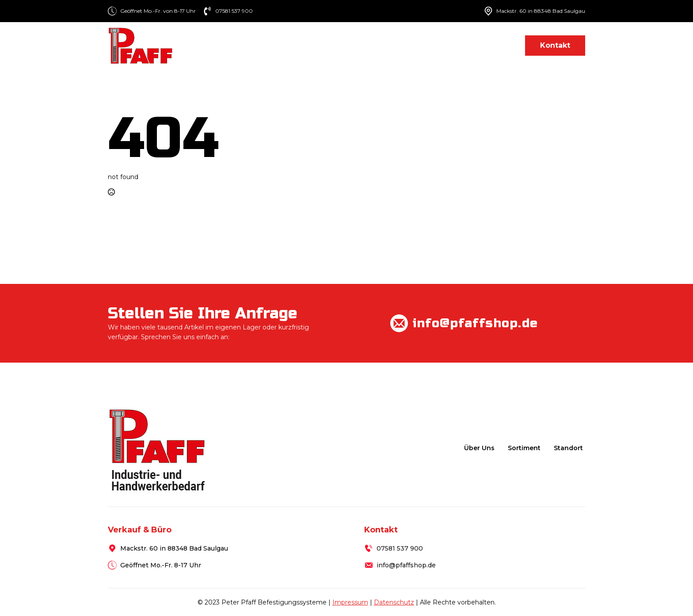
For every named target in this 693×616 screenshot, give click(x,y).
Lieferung (445, 45)
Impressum (350, 602)
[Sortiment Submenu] (411, 45)
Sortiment (386, 45)
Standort (495, 45)
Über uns (335, 45)
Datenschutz (394, 602)
